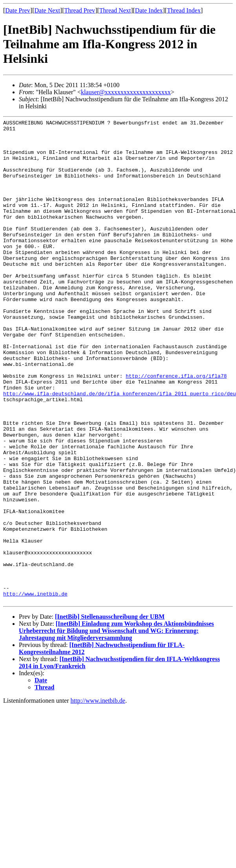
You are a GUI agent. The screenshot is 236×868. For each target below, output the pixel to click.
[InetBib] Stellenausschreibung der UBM (110, 713)
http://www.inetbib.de (35, 689)
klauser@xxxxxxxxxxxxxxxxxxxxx (126, 92)
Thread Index (184, 10)
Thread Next (115, 10)
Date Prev (18, 10)
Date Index (149, 10)
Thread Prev (80, 10)
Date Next (47, 10)
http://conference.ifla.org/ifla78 (176, 428)
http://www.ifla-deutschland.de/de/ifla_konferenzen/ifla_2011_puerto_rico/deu (120, 449)
